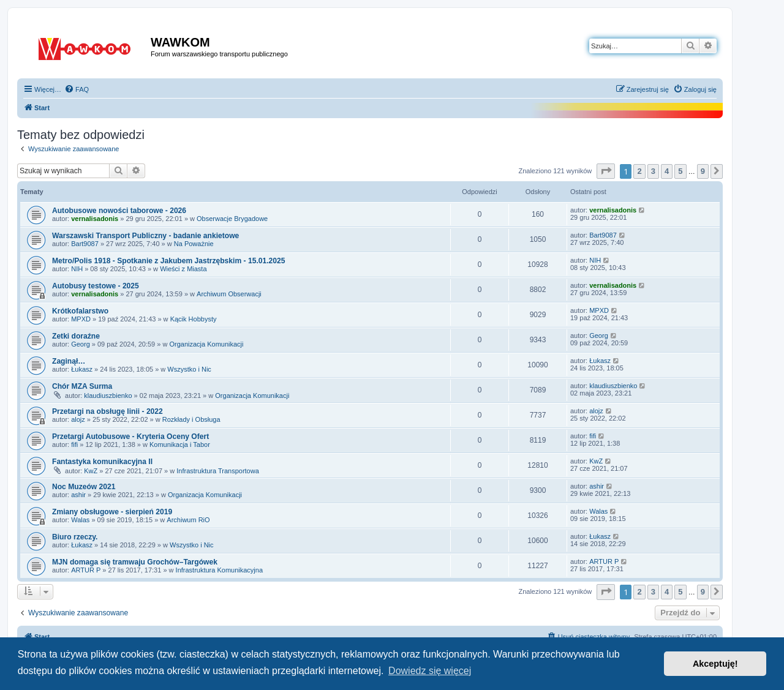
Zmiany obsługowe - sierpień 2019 (112, 512)
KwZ (91, 471)
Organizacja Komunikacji (206, 344)
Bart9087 (85, 244)
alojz (78, 419)
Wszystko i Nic (189, 369)
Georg (81, 344)
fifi (74, 444)
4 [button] (667, 171)
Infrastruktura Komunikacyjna (219, 570)
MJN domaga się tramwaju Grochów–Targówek (135, 562)
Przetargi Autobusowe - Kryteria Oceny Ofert (130, 437)
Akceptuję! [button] (715, 664)
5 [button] (680, 171)
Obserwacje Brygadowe (232, 219)
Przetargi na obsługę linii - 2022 (107, 411)
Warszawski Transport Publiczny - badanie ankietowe (145, 236)
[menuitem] (77, 89)
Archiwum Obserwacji (229, 294)
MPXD (81, 319)
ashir (78, 495)
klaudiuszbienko (108, 396)
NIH (77, 269)
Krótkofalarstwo (80, 311)
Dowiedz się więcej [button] (430, 671)
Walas (80, 520)
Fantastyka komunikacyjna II (102, 462)
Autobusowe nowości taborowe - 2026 (119, 211)
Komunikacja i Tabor (180, 444)
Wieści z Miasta (183, 269)
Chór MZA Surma (82, 386)
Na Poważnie (194, 244)
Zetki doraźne (76, 336)
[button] (606, 171)
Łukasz (82, 369)
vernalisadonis (95, 219)
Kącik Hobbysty (194, 319)
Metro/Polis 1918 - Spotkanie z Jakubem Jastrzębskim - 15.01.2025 (168, 261)
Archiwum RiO (188, 520)
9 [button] (703, 171)
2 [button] (639, 171)
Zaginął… (69, 361)
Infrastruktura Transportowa (218, 471)
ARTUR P (86, 570)
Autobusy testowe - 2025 (96, 286)
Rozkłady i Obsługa (191, 419)
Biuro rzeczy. (75, 537)
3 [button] (653, 171)
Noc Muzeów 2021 (84, 487)
